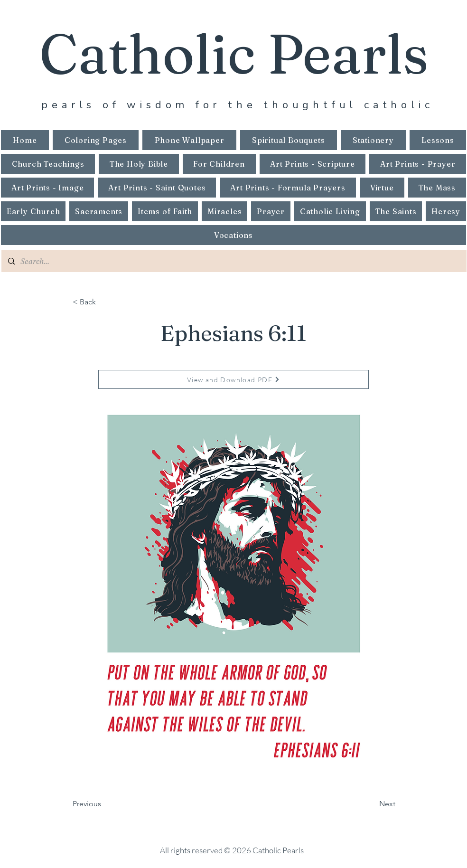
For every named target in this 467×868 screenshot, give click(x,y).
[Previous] (104, 804)
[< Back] (104, 302)
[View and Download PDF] (233, 379)
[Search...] (233, 261)
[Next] (372, 804)
